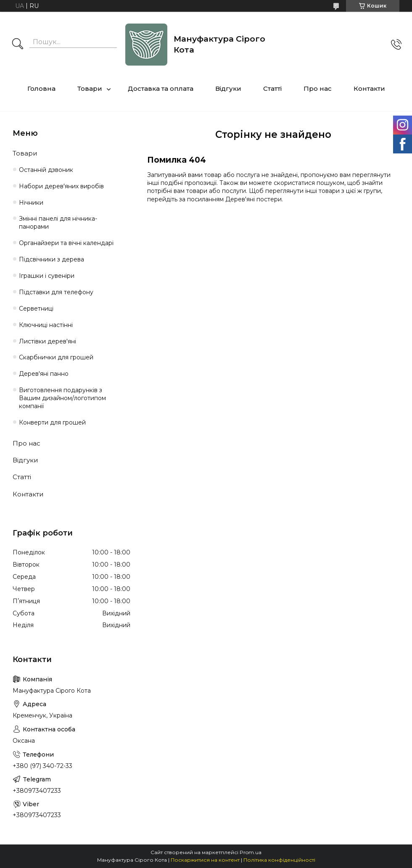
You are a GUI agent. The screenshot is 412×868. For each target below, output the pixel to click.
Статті (272, 88)
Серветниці (36, 309)
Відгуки (228, 88)
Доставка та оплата (161, 88)
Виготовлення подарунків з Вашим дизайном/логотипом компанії (62, 398)
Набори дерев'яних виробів (61, 186)
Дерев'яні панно (44, 374)
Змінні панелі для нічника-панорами (58, 223)
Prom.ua (251, 852)
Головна (41, 88)
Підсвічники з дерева (51, 259)
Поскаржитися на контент (205, 860)
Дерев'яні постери (254, 199)
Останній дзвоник (46, 170)
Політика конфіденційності (279, 860)
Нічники (31, 203)
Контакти (369, 88)
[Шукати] (18, 45)
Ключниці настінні (46, 325)
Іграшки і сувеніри (47, 276)
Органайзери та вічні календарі (66, 243)
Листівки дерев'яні (48, 341)
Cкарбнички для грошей (56, 357)
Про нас (318, 88)
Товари (90, 88)
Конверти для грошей (52, 422)
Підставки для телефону (56, 292)
